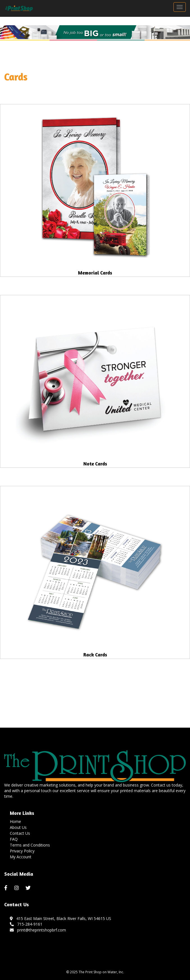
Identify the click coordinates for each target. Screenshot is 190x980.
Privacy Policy (22, 851)
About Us (18, 827)
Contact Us (20, 833)
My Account (21, 857)
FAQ (14, 839)
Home (15, 821)
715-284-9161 (26, 924)
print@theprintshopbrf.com (38, 930)
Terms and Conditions (30, 845)
